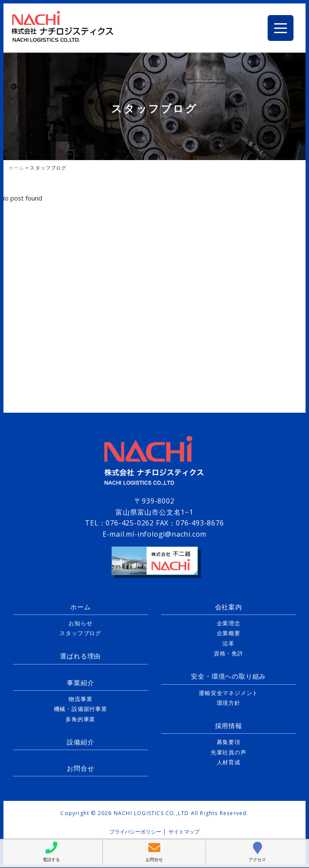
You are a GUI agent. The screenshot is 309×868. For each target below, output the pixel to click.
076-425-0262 (130, 523)
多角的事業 (80, 719)
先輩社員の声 (229, 752)
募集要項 (229, 742)
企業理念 (229, 623)
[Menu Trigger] (281, 28)
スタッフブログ (80, 633)
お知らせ (80, 623)
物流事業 (80, 699)
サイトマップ (184, 832)
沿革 (228, 643)
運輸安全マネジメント (228, 693)
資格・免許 (229, 653)
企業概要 (229, 633)
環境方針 (229, 703)
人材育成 (229, 762)
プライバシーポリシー (135, 832)
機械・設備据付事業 (81, 709)
